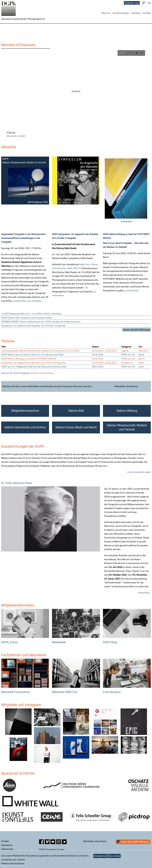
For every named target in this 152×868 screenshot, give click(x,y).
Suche (144, 3)
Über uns (106, 13)
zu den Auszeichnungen (139, 472)
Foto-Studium (112, 692)
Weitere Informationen (13, 863)
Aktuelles (136, 13)
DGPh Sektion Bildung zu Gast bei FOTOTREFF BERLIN (29, 359)
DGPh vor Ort (128, 355)
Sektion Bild (76, 411)
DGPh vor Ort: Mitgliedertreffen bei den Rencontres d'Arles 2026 (34, 367)
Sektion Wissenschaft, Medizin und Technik (127, 427)
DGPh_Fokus (10, 642)
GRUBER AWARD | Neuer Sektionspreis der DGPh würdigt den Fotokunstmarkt (41, 322)
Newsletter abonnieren (126, 386)
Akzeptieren (100, 856)
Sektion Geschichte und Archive (25, 427)
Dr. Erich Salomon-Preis (17, 483)
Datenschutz (7, 849)
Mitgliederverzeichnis (25, 411)
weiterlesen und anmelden (28, 301)
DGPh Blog (110, 642)
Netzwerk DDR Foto (65, 692)
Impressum (7, 845)
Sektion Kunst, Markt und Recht (76, 427)
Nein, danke (114, 856)
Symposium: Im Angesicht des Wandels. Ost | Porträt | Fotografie (33, 326)
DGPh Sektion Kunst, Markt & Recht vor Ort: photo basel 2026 (32, 355)
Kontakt (147, 13)
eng (149, 3)
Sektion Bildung (127, 411)
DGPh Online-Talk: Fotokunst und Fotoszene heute (27, 318)
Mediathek (59, 642)
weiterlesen (58, 295)
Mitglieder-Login (132, 3)
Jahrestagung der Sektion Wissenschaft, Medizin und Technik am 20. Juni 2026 (40, 351)
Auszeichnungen (121, 13)
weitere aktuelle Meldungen (137, 330)
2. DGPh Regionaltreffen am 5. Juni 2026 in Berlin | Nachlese (31, 314)
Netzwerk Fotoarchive (15, 692)
